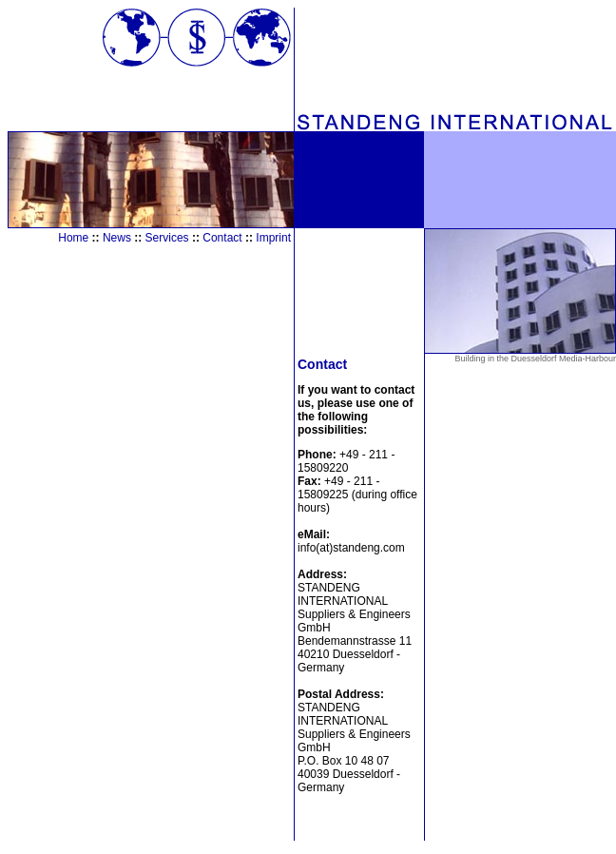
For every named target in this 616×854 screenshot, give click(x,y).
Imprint (273, 238)
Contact (222, 238)
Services (167, 238)
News (117, 238)
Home (73, 238)
